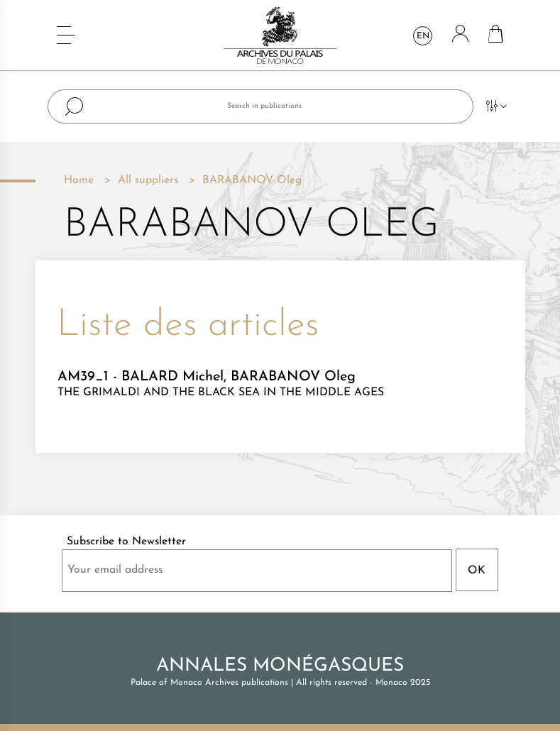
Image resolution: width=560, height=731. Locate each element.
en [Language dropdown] (423, 36)
